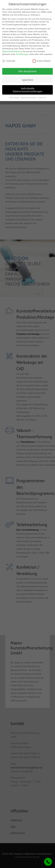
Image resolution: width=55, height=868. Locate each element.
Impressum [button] (42, 98)
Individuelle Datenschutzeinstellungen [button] (28, 90)
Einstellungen (22, 54)
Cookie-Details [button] (14, 98)
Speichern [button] (27, 80)
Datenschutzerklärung (12, 51)
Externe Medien (42, 61)
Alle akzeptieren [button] (27, 71)
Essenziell (9, 61)
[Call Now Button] (48, 862)
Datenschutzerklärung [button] (29, 98)
